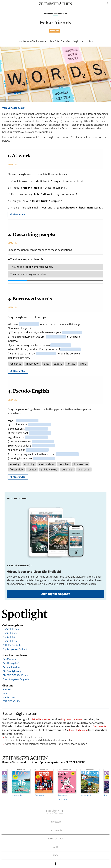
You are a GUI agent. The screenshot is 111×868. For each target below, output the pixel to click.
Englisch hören (10, 637)
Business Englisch (67, 785)
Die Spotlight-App (12, 671)
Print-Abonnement (42, 719)
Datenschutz (56, 830)
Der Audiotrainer (11, 667)
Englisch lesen (10, 641)
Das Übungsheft (11, 663)
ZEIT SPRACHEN (11, 701)
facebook (56, 864)
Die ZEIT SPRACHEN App (16, 675)
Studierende (81, 730)
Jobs (5, 693)
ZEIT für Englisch (12, 645)
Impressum (56, 822)
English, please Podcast (15, 649)
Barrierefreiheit (56, 839)
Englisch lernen (11, 629)
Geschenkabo (100, 726)
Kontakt (7, 689)
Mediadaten (9, 697)
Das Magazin (9, 659)
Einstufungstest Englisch (16, 679)
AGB (55, 847)
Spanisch (21, 783)
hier (71, 730)
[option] (67, 785)
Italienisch (90, 783)
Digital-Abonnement (72, 719)
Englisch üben (10, 633)
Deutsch (44, 783)
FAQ (55, 855)
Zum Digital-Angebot (55, 594)
